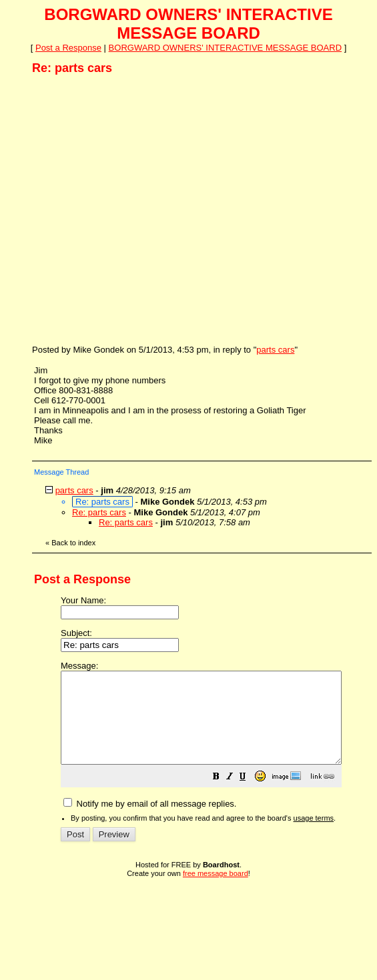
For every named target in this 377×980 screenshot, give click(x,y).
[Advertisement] (125, 209)
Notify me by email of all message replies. (150, 822)
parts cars (275, 350)
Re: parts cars (99, 512)
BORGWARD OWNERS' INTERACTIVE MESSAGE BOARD (225, 48)
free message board (216, 891)
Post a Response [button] (68, 48)
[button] (250, 796)
